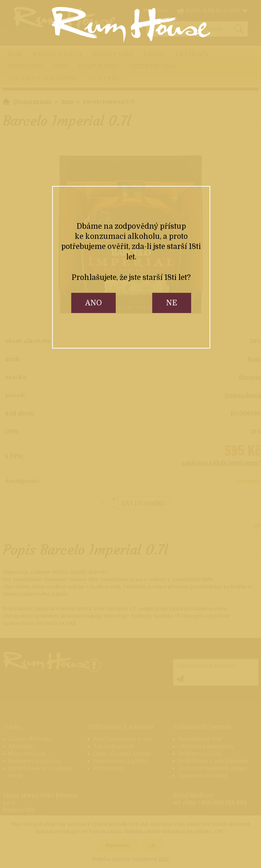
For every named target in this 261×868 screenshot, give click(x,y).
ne (172, 303)
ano (93, 303)
